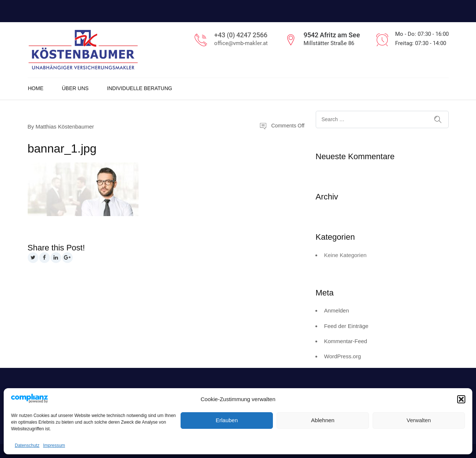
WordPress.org (343, 356)
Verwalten (419, 420)
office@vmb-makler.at (241, 43)
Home (36, 88)
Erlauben (227, 420)
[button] (461, 399)
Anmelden (337, 310)
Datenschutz (27, 445)
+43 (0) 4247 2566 (241, 35)
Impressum (54, 445)
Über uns (75, 88)
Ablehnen (323, 420)
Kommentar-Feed (346, 341)
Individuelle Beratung (140, 88)
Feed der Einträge (346, 326)
